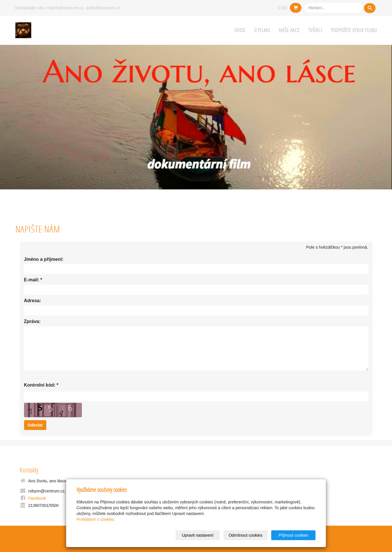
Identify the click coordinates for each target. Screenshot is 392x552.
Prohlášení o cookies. (96, 519)
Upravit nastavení (198, 535)
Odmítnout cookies (245, 535)
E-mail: (32, 280)
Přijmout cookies (293, 535)
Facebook (37, 498)
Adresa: (33, 301)
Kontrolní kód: (40, 385)
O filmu (262, 30)
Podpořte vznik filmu (354, 30)
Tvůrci (315, 30)
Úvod (240, 30)
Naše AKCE (289, 30)
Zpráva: (32, 321)
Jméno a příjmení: (44, 259)
